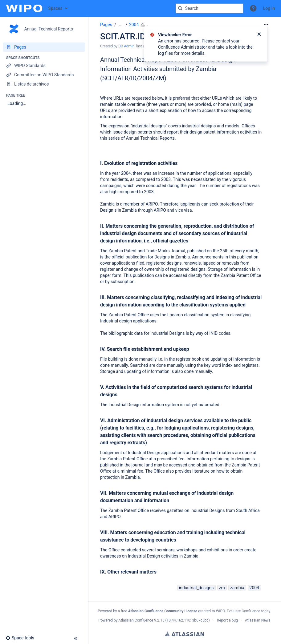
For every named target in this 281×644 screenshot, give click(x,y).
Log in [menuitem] (269, 8)
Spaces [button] (55, 8)
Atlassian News (258, 620)
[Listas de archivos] (44, 84)
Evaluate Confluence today (248, 611)
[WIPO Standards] (44, 66)
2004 (134, 25)
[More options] (266, 25)
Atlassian (184, 634)
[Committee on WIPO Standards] (44, 75)
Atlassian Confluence (136, 620)
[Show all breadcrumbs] (120, 25)
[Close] (259, 35)
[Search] (180, 8)
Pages (106, 25)
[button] (253, 8)
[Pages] (44, 47)
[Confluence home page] (24, 8)
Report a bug (227, 620)
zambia (237, 588)
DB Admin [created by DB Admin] (126, 46)
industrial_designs (196, 588)
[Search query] (210, 8)
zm (222, 588)
